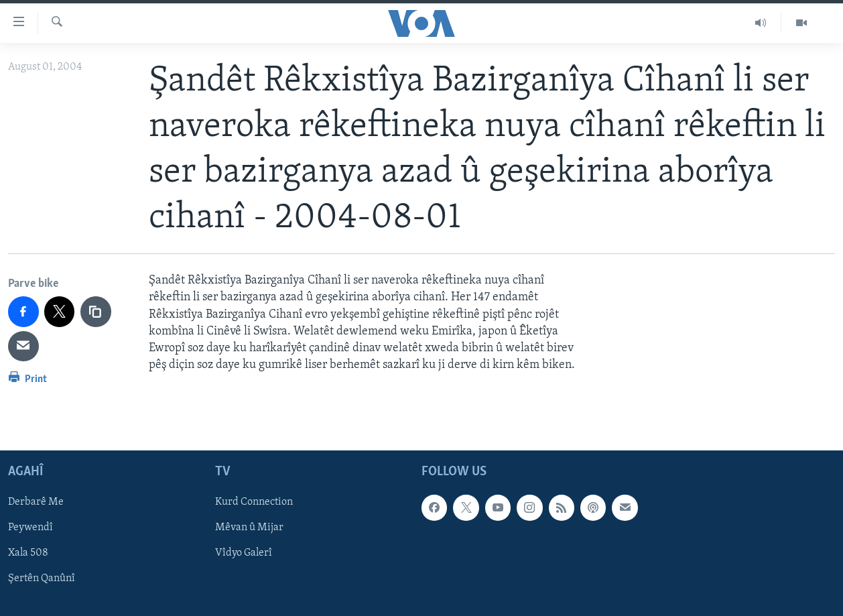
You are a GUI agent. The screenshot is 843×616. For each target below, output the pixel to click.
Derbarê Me (36, 503)
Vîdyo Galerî (244, 554)
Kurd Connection (254, 503)
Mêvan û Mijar (249, 528)
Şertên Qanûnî (42, 579)
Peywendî (30, 528)
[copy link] (96, 312)
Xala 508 (28, 554)
